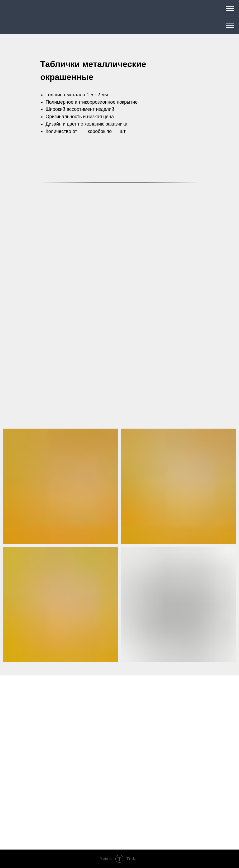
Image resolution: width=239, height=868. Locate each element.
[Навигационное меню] (230, 8)
